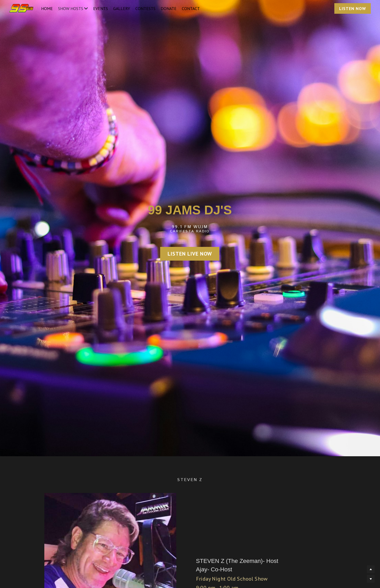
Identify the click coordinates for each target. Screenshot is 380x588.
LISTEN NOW (353, 8)
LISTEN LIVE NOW (190, 254)
